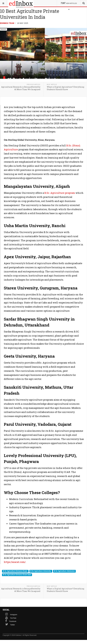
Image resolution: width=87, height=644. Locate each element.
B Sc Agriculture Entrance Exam (15, 571)
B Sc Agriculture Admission (64, 571)
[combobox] (84, 3)
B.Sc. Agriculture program (60, 193)
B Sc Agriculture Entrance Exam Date (17, 575)
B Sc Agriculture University (41, 571)
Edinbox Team (7, 23)
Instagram (14, 615)
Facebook (13, 621)
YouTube (13, 618)
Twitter (12, 625)
